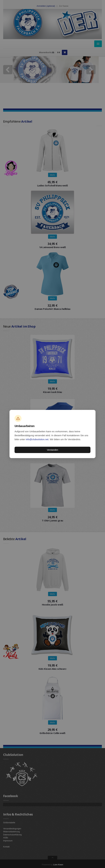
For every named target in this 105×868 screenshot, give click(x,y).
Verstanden (53, 450)
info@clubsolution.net (37, 439)
